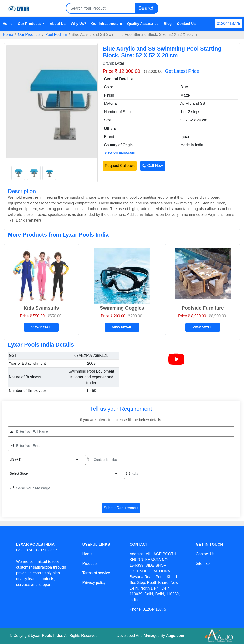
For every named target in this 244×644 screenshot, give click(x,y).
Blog (168, 23)
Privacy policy (94, 583)
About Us (58, 23)
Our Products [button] (30, 23)
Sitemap (203, 563)
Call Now (152, 166)
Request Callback (120, 166)
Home (8, 23)
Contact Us (186, 23)
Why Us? (78, 23)
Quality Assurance (143, 23)
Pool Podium (56, 34)
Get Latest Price (182, 71)
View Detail (41, 327)
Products (90, 563)
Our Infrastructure (107, 23)
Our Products (29, 34)
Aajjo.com (175, 636)
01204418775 (229, 23)
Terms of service (96, 573)
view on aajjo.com (120, 152)
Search (147, 8)
